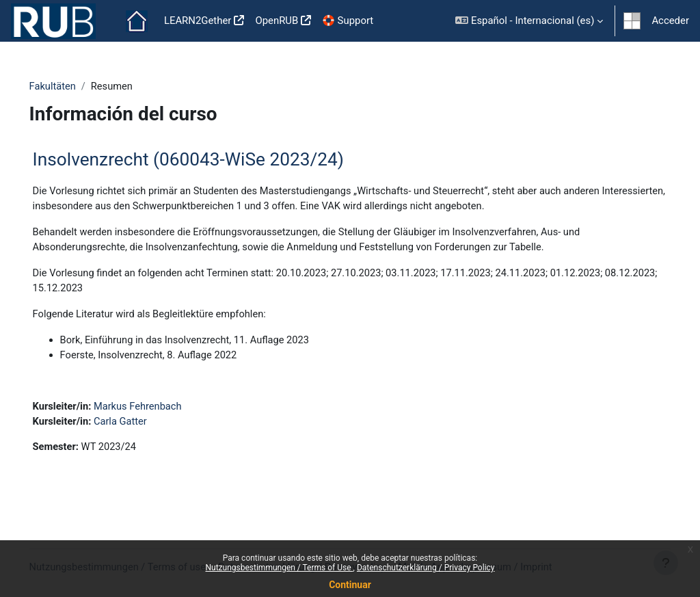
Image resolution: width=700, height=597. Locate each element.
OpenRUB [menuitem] (277, 21)
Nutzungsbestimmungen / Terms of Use (279, 568)
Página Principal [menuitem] (137, 21)
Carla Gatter (141, 425)
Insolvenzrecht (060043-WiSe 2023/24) (207, 159)
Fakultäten (72, 87)
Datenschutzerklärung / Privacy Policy (426, 568)
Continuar (350, 585)
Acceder (670, 21)
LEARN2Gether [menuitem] (198, 21)
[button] (529, 21)
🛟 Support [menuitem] (348, 21)
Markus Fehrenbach (159, 410)
